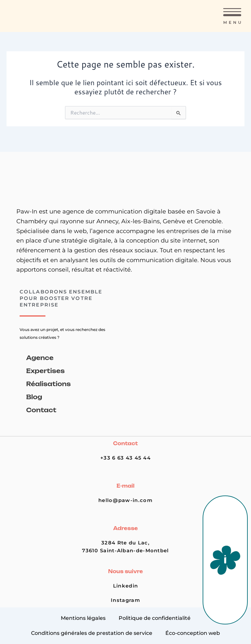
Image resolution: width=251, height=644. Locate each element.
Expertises (45, 371)
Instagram (125, 600)
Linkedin (125, 586)
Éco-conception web (193, 633)
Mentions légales (83, 618)
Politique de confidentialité (155, 618)
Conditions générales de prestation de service (92, 633)
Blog (34, 397)
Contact (41, 410)
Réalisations (48, 384)
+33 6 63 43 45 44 (125, 458)
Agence (40, 358)
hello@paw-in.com (125, 500)
